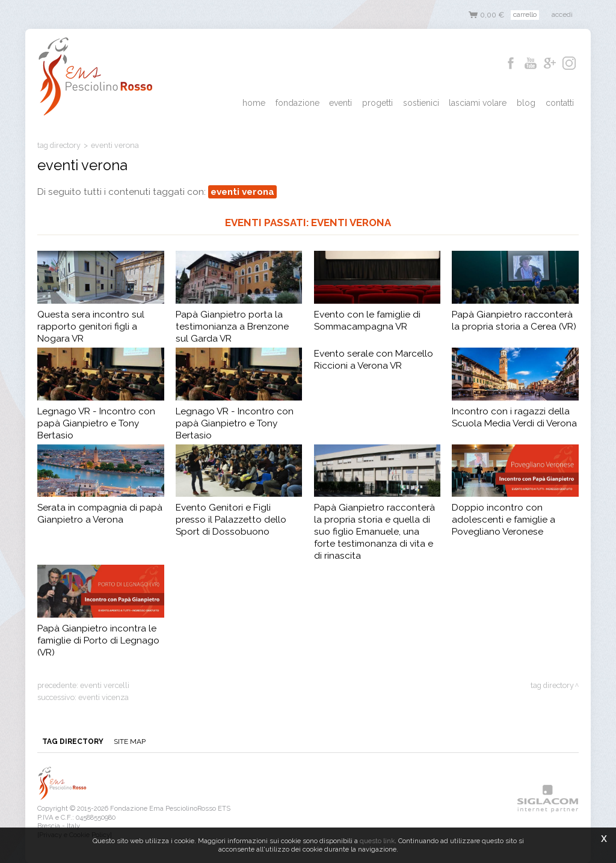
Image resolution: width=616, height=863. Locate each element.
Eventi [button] (343, 103)
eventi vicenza (103, 697)
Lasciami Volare (479, 103)
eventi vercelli (105, 685)
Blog (527, 103)
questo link (377, 841)
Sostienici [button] (422, 103)
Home (257, 103)
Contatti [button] (560, 103)
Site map (129, 742)
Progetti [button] (379, 103)
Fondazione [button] (300, 103)
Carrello (525, 14)
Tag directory (59, 145)
